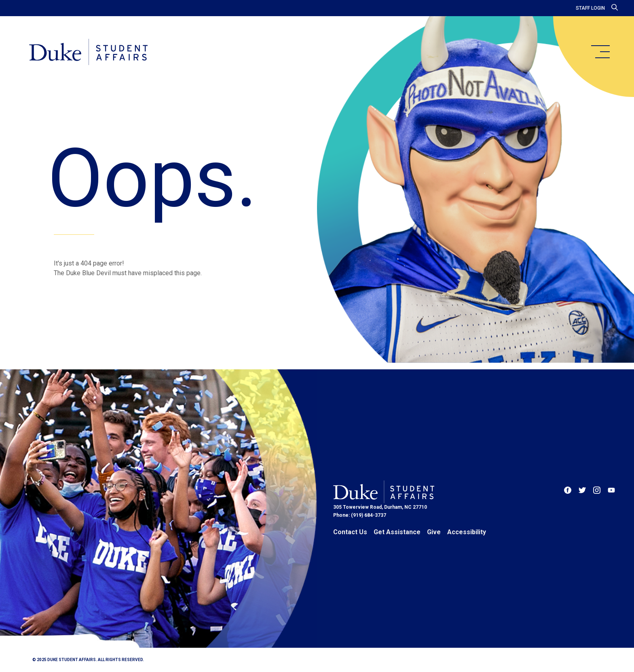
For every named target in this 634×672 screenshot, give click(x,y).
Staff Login (590, 8)
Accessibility (467, 532)
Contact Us (350, 532)
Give (434, 532)
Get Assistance (397, 532)
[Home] (88, 53)
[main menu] (600, 52)
